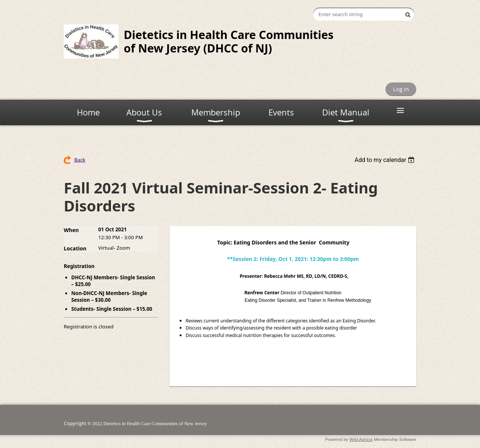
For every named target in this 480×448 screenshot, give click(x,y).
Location (75, 248)
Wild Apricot (361, 439)
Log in (401, 89)
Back (80, 160)
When (71, 230)
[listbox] (385, 160)
